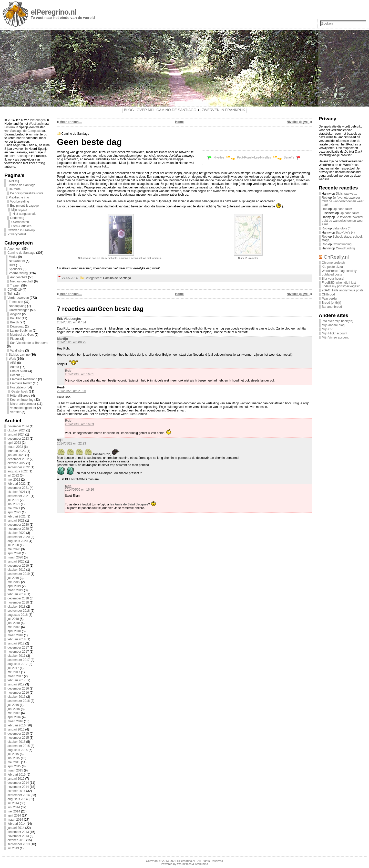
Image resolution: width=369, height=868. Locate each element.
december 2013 (18, 832)
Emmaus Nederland (24, 379)
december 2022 (18, 459)
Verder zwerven (18, 298)
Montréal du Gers (22, 335)
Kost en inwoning (22, 400)
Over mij (13, 181)
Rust (12, 265)
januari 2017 (16, 684)
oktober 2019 (16, 570)
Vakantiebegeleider (23, 408)
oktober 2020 (16, 533)
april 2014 (14, 816)
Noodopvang (17, 306)
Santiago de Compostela (27, 131)
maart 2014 (15, 820)
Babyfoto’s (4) (342, 228)
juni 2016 (14, 709)
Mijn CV (327, 329)
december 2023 (18, 439)
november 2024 (18, 426)
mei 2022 (14, 480)
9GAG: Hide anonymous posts (343, 290)
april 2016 (14, 717)
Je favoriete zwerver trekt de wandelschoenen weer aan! (343, 201)
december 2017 (18, 648)
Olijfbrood (328, 294)
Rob (68, 371)
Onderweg (17, 218)
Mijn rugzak (19, 210)
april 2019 (14, 586)
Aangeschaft (19, 277)
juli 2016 (13, 705)
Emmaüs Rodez (21, 383)
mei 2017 (14, 672)
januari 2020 (16, 562)
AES (13, 363)
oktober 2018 (16, 607)
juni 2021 (14, 504)
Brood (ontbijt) (331, 303)
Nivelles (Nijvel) (298, 122)
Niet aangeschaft (24, 214)
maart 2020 (15, 557)
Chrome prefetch (333, 263)
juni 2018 (14, 623)
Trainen (15, 285)
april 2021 (14, 512)
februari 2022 (17, 484)
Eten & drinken (21, 226)
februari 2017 (17, 680)
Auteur (14, 367)
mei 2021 (14, 508)
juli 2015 (13, 754)
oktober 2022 (16, 463)
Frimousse (16, 302)
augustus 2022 (18, 471)
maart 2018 (15, 635)
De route (15, 189)
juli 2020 (13, 545)
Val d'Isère (17, 351)
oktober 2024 (16, 430)
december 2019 (18, 566)
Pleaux (15, 339)
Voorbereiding (19, 202)
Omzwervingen (19, 310)
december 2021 (18, 488)
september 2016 (19, 701)
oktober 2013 (16, 840)
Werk (12, 359)
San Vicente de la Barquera (29, 343)
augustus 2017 (18, 664)
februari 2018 (17, 639)
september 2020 (19, 537)
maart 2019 (15, 590)
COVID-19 (14, 290)
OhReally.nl (336, 257)
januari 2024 (16, 435)
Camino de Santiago (21, 185)
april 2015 (14, 766)
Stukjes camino (19, 355)
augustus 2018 (18, 615)
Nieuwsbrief (17, 261)
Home (179, 122)
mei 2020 (14, 549)
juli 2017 (13, 668)
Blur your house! (333, 279)
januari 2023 (16, 455)
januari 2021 (16, 521)
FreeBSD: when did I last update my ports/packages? (341, 284)
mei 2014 (14, 811)
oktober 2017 (16, 656)
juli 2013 (13, 848)
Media (13, 257)
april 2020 (14, 553)
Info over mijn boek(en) (338, 321)
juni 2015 (14, 758)
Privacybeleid (17, 234)
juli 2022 (13, 475)
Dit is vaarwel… (347, 194)
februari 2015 (17, 775)
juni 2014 (14, 807)
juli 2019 (13, 578)
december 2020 (18, 525)
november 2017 (18, 652)
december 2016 (18, 689)
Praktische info (19, 197)
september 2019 (19, 574)
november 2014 (18, 787)
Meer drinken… (71, 122)
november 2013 (18, 836)
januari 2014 (16, 828)
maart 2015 (15, 770)
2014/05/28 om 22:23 (71, 443)
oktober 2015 (16, 742)
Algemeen (14, 249)
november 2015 (18, 738)
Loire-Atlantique (19, 156)
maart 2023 (15, 447)
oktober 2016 (16, 697)
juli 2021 (13, 500)
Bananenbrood (332, 307)
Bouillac (15, 318)
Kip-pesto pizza (332, 267)
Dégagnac (17, 326)
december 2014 (18, 783)
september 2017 (19, 660)
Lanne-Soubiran (21, 331)
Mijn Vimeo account (335, 337)
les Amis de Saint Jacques (129, 504)
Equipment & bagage (24, 206)
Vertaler (15, 412)
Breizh (14, 322)
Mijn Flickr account (335, 333)
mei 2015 (14, 762)
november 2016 (18, 693)
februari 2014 (17, 824)
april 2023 (14, 443)
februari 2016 (17, 725)
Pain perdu (329, 299)
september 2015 (19, 746)
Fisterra (10, 127)
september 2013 (19, 844)
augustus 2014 (18, 799)
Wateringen (38, 120)
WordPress (184, 864)
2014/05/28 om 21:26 (71, 391)
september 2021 (19, 496)
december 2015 (18, 734)
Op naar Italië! (342, 209)
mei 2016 (14, 713)
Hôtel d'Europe (20, 396)
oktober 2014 (16, 791)
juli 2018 (13, 619)
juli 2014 (13, 803)
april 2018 (14, 631)
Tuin (10, 294)
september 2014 (19, 795)
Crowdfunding (342, 244)
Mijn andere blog (333, 325)
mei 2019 (14, 582)
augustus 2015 (18, 750)
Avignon (16, 314)
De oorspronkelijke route (27, 193)
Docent (15, 375)
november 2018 (18, 602)
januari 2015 (16, 779)
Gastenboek (20, 391)
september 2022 (19, 467)
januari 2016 (16, 729)
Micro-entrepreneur (23, 404)
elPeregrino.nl (54, 12)
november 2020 (18, 529)
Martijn (62, 339)
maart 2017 (15, 676)
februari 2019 (17, 594)
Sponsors (15, 269)
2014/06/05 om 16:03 (79, 424)
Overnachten (20, 222)
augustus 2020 (18, 541)
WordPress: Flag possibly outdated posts (339, 273)
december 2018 (18, 598)
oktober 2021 (16, 492)
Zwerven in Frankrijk (21, 230)
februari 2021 (17, 516)
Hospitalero (18, 387)
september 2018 (19, 611)
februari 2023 (17, 451)
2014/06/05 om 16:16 (79, 490)
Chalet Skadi (19, 371)
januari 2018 (16, 643)
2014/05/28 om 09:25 (71, 342)
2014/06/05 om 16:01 (79, 374)
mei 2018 (14, 627)
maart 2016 (15, 721)
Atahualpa (202, 864)
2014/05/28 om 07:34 (71, 322)
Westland (35, 124)
